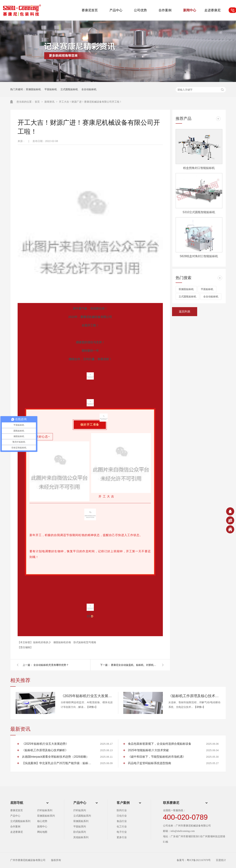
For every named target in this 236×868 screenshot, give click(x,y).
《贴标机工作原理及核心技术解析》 (194, 696)
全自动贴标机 (89, 89)
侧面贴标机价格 (63, 642)
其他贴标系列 (81, 837)
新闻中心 (190, 10)
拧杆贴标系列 (45, 810)
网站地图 (42, 832)
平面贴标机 (51, 89)
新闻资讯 (50, 102)
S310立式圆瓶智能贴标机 (199, 212)
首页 (38, 102)
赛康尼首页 (90, 10)
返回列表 (185, 312)
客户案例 (123, 803)
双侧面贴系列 (81, 821)
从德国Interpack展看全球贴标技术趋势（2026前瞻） (55, 757)
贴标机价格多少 (42, 642)
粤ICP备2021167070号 (199, 860)
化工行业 (122, 827)
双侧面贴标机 (33, 89)
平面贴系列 (80, 827)
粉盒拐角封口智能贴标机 (199, 168)
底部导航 (17, 803)
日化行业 (122, 816)
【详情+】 (92, 707)
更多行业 (122, 837)
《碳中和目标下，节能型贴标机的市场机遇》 (157, 757)
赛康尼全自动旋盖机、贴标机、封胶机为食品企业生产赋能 (134, 665)
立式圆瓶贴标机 (69, 89)
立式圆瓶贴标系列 (20, 821)
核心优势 (42, 821)
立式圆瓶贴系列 (82, 816)
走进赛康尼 (212, 10)
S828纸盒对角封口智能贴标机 (199, 256)
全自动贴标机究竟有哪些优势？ (51, 665)
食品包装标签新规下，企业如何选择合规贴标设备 (160, 744)
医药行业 (122, 810)
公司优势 (140, 10)
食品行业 (122, 821)
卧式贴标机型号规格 (85, 642)
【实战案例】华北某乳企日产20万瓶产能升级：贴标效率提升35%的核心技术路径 (58, 763)
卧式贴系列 (80, 832)
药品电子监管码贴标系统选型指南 (150, 763)
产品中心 (116, 10)
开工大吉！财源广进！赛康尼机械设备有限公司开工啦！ (90, 102)
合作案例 (165, 10)
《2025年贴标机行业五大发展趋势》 (87, 696)
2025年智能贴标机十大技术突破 (148, 750)
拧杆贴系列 (80, 810)
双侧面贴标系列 (46, 816)
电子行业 (122, 832)
